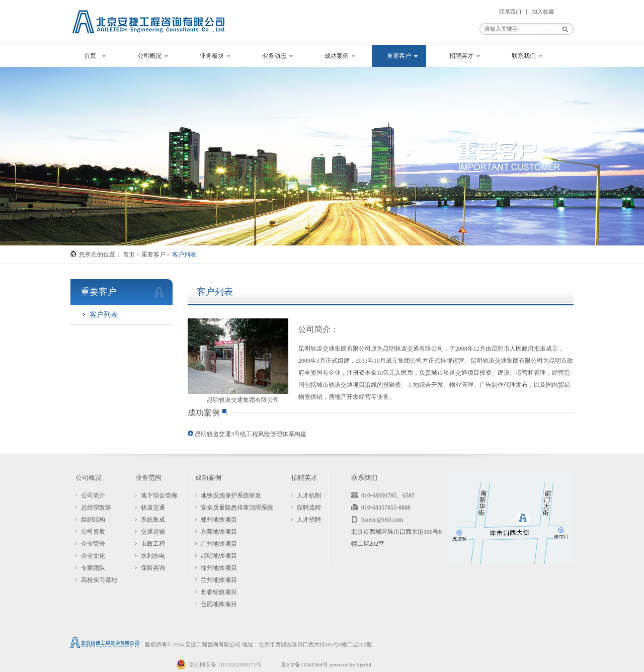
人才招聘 (309, 520)
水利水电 (153, 556)
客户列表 (104, 315)
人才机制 (309, 495)
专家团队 (93, 568)
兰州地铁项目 (219, 580)
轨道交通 (153, 508)
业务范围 (148, 478)
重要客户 (399, 56)
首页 (90, 56)
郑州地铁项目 (219, 520)
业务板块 (212, 56)
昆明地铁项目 (219, 556)
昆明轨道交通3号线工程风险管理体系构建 (251, 434)
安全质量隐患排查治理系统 (237, 508)
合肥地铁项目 (219, 604)
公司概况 (149, 56)
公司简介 (93, 495)
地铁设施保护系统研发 (231, 495)
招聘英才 (461, 56)
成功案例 (337, 56)
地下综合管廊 (159, 495)
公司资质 (93, 532)
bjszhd (364, 664)
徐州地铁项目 (219, 568)
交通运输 (153, 532)
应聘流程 (309, 508)
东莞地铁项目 (219, 532)
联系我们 (510, 12)
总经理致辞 (96, 508)
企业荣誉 (93, 544)
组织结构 (93, 520)
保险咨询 (153, 568)
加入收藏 (543, 12)
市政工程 (153, 544)
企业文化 (93, 556)
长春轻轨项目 (219, 592)
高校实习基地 (99, 580)
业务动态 (274, 56)
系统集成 (153, 520)
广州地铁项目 (219, 544)
